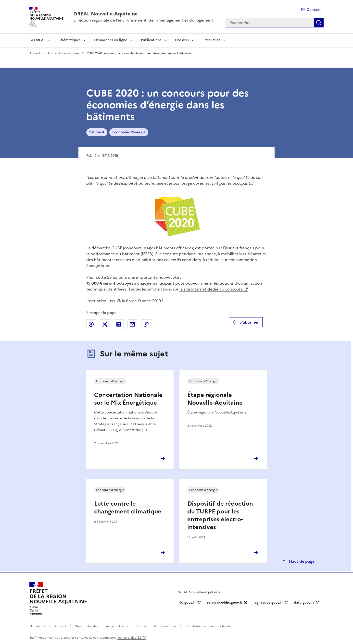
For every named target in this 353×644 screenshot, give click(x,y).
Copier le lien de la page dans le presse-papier (146, 324)
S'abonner (246, 322)
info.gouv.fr (186, 602)
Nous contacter (165, 626)
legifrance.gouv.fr (268, 602)
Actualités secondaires (63, 53)
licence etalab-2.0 (129, 638)
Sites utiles (211, 40)
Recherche (319, 23)
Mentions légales (86, 626)
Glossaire (60, 626)
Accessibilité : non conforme (126, 626)
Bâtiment (97, 132)
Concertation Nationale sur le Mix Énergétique (128, 399)
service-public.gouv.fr (225, 602)
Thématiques (70, 40)
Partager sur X (105, 324)
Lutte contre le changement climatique (128, 508)
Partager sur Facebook (91, 324)
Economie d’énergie (129, 132)
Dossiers (182, 40)
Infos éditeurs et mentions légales (208, 626)
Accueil (35, 53)
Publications (151, 40)
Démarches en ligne (111, 40)
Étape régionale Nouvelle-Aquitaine (215, 399)
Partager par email (132, 324)
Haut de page (301, 561)
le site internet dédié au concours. (211, 289)
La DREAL (37, 40)
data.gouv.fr (304, 602)
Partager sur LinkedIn (119, 324)
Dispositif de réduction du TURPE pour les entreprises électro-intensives (220, 515)
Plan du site (37, 626)
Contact (314, 10)
